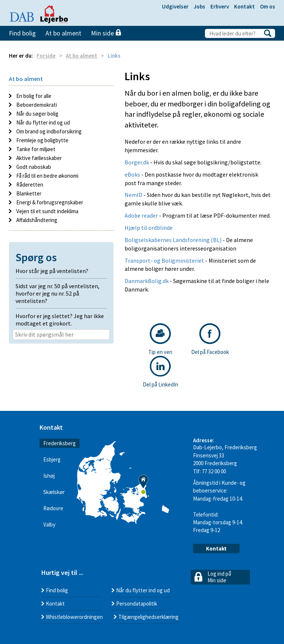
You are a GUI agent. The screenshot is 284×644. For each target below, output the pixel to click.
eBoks (132, 174)
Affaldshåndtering (36, 220)
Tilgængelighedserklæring (148, 617)
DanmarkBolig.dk (147, 281)
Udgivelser (175, 6)
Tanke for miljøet (35, 149)
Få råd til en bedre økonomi (47, 176)
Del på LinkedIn (160, 372)
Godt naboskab (33, 167)
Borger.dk (137, 162)
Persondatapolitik (137, 604)
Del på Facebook (210, 339)
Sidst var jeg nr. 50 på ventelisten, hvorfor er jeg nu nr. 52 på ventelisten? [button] (58, 293)
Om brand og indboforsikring (48, 131)
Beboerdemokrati (36, 105)
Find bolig (22, 33)
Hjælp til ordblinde (149, 228)
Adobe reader (142, 215)
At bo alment (63, 33)
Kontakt (244, 6)
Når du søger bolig (37, 114)
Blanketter (28, 193)
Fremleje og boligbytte (42, 140)
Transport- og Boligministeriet (165, 260)
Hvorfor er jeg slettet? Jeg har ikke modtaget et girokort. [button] (60, 320)
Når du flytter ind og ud (43, 122)
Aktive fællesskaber (38, 158)
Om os (268, 6)
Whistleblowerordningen (74, 617)
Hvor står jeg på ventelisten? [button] (52, 271)
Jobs (200, 6)
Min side (106, 33)
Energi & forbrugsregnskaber (49, 202)
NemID (133, 195)
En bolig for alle (33, 96)
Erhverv (220, 6)
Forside (46, 56)
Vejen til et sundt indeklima (47, 211)
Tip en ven (160, 339)
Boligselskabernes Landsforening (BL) (173, 240)
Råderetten (29, 185)
